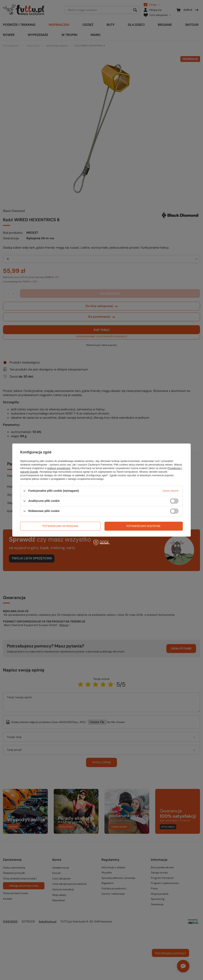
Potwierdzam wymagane (60, 526)
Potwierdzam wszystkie (144, 526)
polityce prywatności (59, 468)
